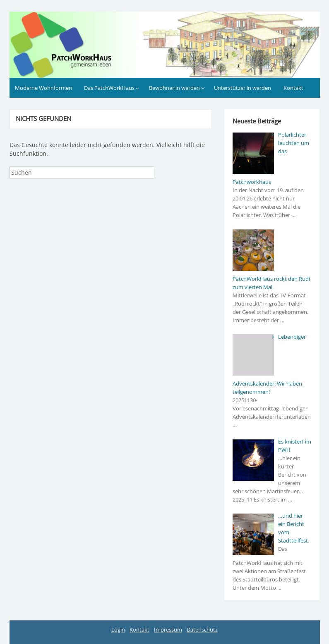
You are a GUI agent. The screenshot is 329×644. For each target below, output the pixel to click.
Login (118, 630)
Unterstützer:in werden (243, 88)
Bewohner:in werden (174, 88)
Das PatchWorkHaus (109, 88)
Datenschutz (202, 630)
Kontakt (293, 88)
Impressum (168, 630)
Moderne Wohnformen (43, 88)
